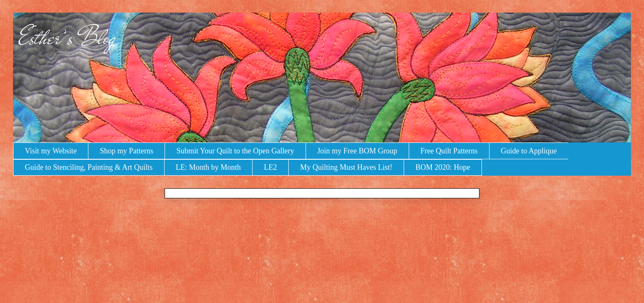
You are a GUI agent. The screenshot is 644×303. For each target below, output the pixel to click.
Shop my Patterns (126, 151)
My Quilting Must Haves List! (346, 167)
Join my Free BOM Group (357, 151)
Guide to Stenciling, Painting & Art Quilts (89, 167)
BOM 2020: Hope (443, 167)
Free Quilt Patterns (449, 151)
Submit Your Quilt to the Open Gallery (235, 151)
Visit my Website (51, 151)
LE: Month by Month (209, 167)
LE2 (270, 167)
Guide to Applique (529, 151)
